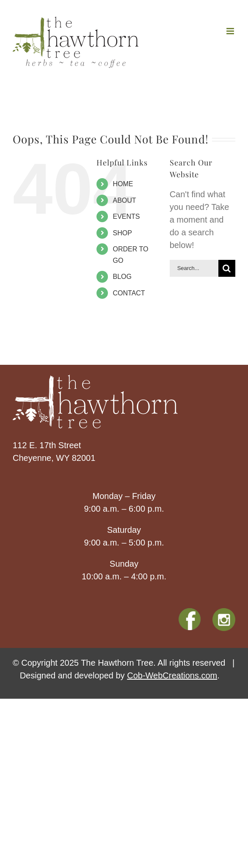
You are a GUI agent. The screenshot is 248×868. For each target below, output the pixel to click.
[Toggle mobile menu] (231, 31)
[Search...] (194, 268)
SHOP (123, 233)
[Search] (227, 268)
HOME (123, 184)
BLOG (122, 277)
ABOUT (125, 200)
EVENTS (127, 216)
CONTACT (129, 293)
